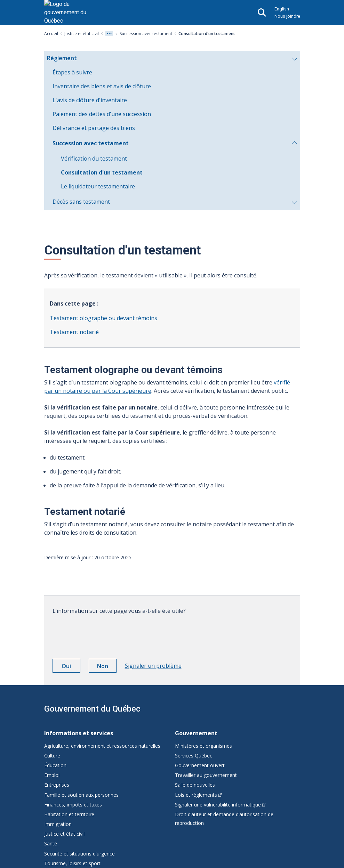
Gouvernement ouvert (200, 765)
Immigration (58, 824)
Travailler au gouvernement (206, 775)
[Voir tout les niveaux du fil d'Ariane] (109, 34)
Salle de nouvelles (195, 785)
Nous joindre (287, 16)
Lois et (198, 795)
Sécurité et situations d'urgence (79, 854)
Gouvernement (196, 733)
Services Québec (194, 756)
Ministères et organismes (203, 746)
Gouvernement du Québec (92, 709)
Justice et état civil (82, 34)
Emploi (52, 775)
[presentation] (105, 634)
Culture (52, 756)
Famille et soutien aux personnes (81, 795)
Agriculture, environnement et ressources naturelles (102, 746)
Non (107, 667)
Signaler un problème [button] (153, 666)
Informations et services (79, 733)
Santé (51, 843)
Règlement (172, 60)
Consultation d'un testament (102, 172)
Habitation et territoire (69, 814)
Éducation (55, 765)
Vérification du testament (94, 159)
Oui (71, 667)
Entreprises (57, 785)
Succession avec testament (146, 34)
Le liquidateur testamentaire (98, 186)
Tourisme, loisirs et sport (72, 863)
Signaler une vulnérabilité (220, 805)
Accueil (51, 34)
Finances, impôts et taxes (73, 805)
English (282, 9)
